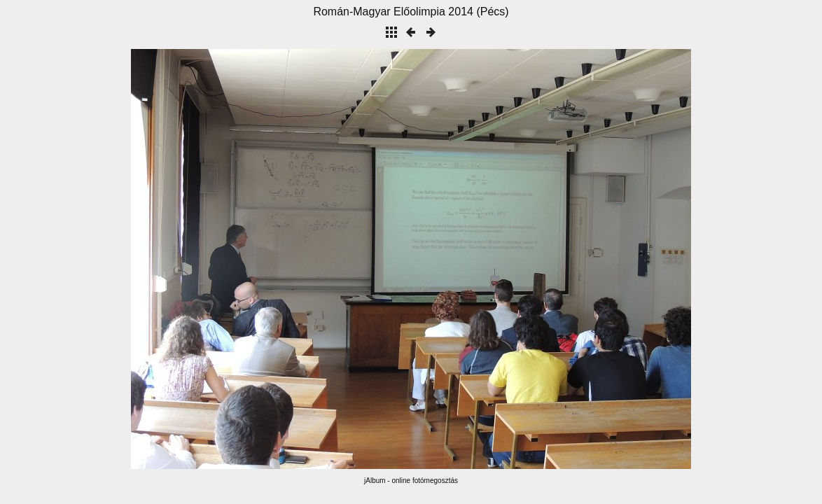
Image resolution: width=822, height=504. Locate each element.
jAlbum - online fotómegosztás (411, 481)
